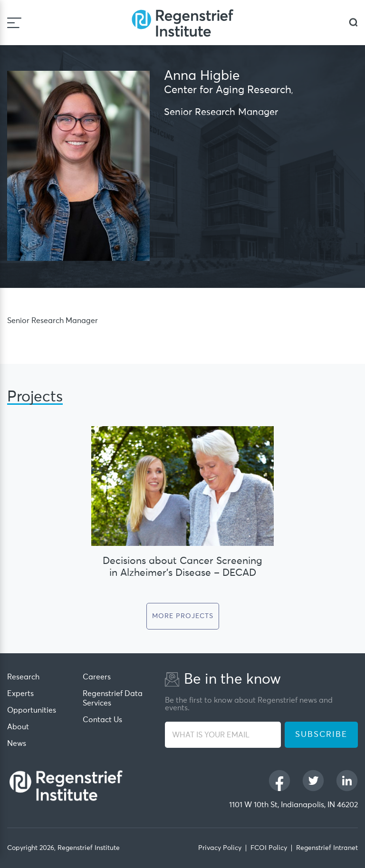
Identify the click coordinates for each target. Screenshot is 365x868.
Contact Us (102, 720)
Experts (20, 694)
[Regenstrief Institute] (182, 23)
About (18, 727)
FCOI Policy (269, 848)
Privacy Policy (220, 848)
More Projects (183, 616)
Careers (97, 677)
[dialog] (353, 23)
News (17, 744)
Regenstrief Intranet (327, 848)
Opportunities (32, 710)
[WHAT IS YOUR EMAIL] (223, 735)
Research (23, 677)
